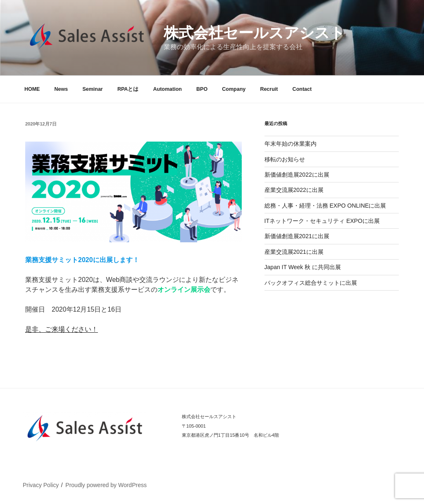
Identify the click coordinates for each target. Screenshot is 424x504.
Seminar (92, 89)
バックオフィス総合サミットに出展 (311, 283)
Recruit (269, 89)
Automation (167, 89)
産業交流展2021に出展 (294, 252)
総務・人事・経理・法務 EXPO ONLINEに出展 (325, 206)
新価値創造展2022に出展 (297, 175)
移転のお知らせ (285, 159)
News (61, 89)
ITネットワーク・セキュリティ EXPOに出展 (322, 221)
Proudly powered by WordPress (106, 485)
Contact (302, 89)
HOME (32, 89)
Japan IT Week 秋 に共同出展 (303, 267)
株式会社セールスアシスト (254, 33)
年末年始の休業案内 (291, 144)
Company (234, 89)
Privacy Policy (41, 485)
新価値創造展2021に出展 (297, 236)
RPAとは (128, 89)
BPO (202, 89)
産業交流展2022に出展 (294, 190)
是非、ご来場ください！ (62, 329)
